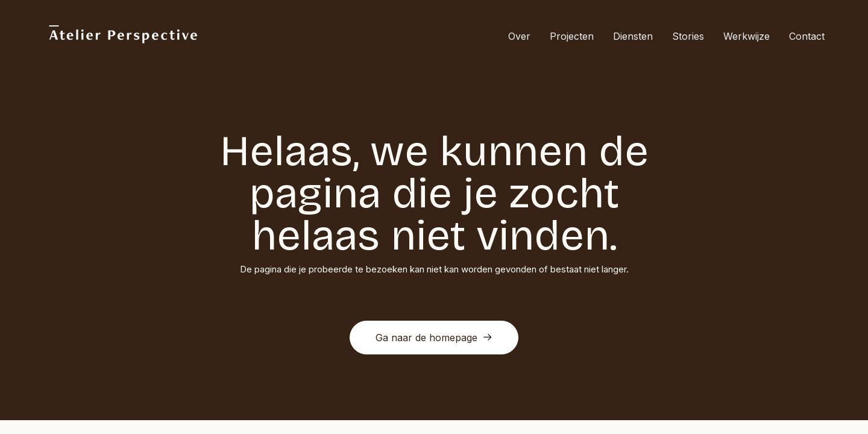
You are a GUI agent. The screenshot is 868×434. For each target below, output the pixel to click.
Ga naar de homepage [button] (434, 338)
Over (519, 36)
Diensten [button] (633, 36)
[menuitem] (524, 36)
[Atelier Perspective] (122, 36)
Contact (807, 36)
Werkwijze (747, 36)
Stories (688, 36)
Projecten (572, 36)
